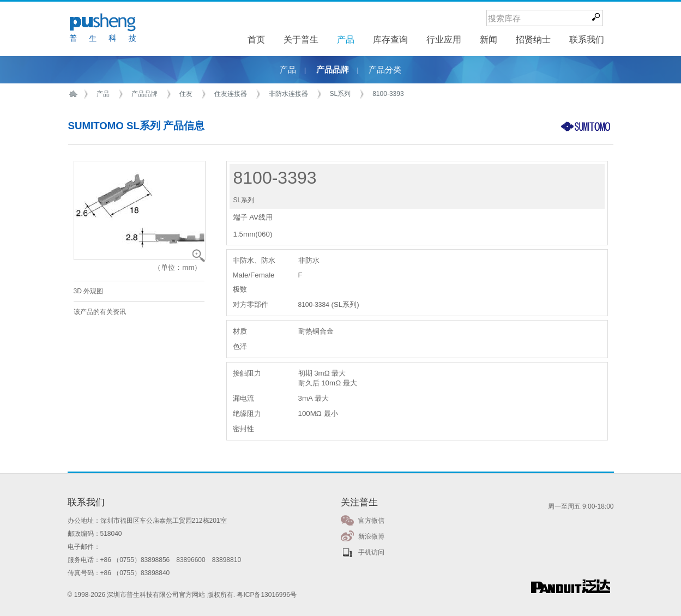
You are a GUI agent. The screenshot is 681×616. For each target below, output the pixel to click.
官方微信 (371, 521)
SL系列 (340, 94)
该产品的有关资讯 (100, 312)
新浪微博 (371, 536)
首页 (75, 94)
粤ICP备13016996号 (266, 595)
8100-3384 (314, 305)
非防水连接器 (288, 94)
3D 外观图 (89, 291)
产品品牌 (333, 70)
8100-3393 (388, 94)
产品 (288, 70)
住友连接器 (231, 94)
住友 (186, 94)
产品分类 (385, 70)
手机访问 (371, 552)
